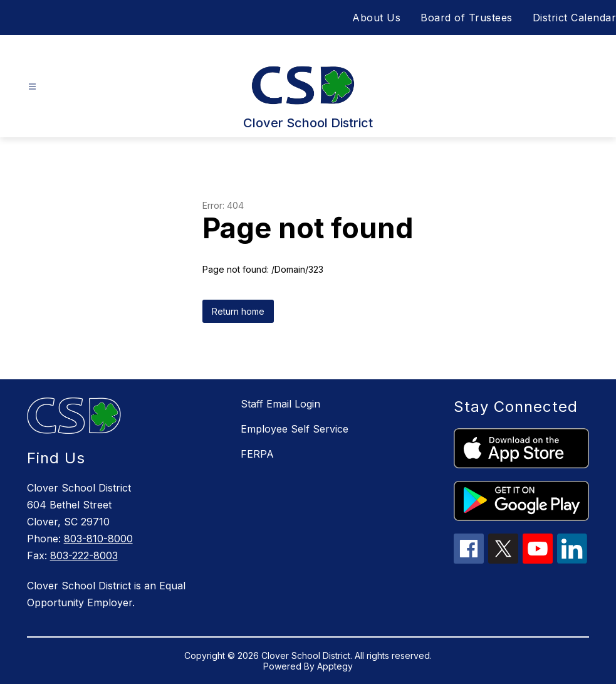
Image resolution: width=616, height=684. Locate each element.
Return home (238, 311)
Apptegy (335, 666)
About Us (376, 18)
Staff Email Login (280, 404)
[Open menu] (32, 87)
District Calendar (575, 18)
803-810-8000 (98, 539)
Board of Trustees (467, 18)
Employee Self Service (295, 429)
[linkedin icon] (572, 560)
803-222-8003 (84, 555)
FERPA (257, 454)
